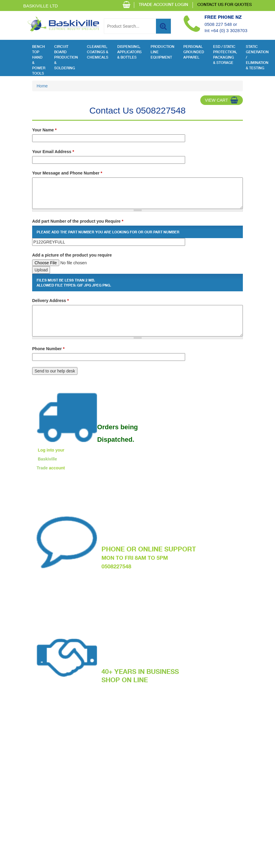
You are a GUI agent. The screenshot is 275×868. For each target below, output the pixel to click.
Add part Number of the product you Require (78, 221)
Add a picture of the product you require (72, 255)
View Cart (216, 100)
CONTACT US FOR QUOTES (225, 5)
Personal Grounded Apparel (194, 52)
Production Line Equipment (162, 52)
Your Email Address (53, 152)
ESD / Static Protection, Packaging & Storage (225, 55)
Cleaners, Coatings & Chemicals (98, 52)
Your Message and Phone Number (67, 173)
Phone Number (48, 349)
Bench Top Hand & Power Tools (39, 60)
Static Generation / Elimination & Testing (257, 58)
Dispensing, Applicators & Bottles (129, 52)
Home (42, 86)
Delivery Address (50, 301)
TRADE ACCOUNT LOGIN (163, 5)
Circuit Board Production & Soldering (66, 58)
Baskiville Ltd (40, 6)
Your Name (44, 130)
